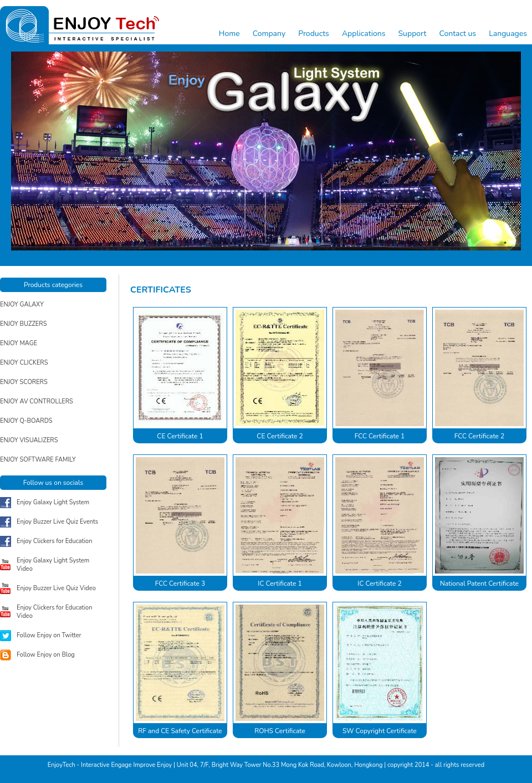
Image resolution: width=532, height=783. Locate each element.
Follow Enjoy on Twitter (49, 635)
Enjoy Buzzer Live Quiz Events (57, 522)
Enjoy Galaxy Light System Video (53, 565)
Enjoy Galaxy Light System (53, 502)
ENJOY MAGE (19, 343)
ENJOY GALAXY (22, 304)
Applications (364, 34)
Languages (508, 34)
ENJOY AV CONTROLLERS (37, 401)
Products (314, 34)
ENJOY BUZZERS (23, 324)
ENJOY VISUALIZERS (29, 440)
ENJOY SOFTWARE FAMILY (38, 460)
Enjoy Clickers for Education (54, 541)
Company (269, 34)
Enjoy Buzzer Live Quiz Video (56, 588)
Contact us (457, 34)
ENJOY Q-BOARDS (26, 421)
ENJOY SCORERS (24, 382)
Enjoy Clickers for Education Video (54, 612)
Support (413, 34)
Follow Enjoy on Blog (46, 655)
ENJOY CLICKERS (24, 363)
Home (229, 34)
